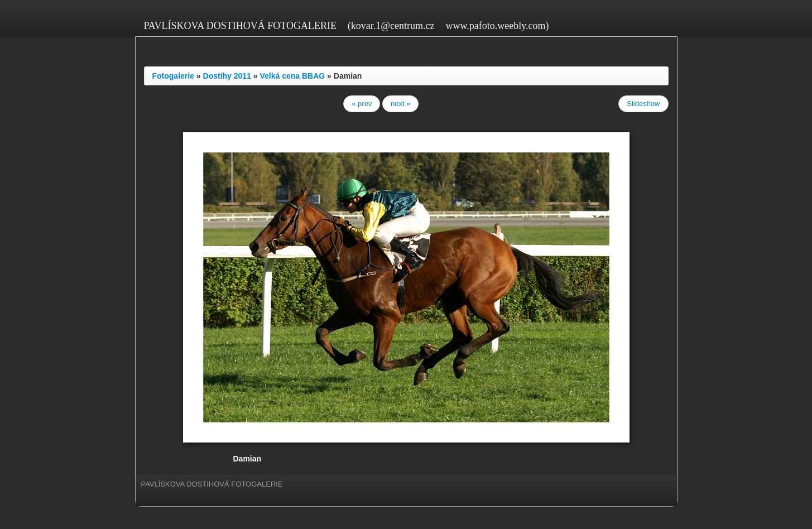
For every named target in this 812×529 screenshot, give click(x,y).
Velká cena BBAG (293, 76)
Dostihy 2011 (227, 76)
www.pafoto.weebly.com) (497, 26)
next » (400, 104)
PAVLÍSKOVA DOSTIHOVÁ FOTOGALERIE (240, 26)
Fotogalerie (173, 76)
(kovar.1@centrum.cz (391, 26)
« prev (362, 104)
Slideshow (643, 104)
